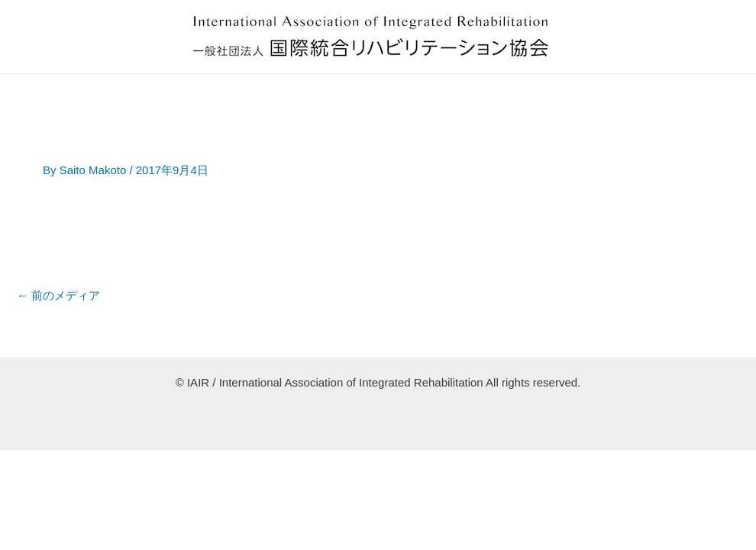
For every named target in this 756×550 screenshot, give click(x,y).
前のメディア (58, 295)
